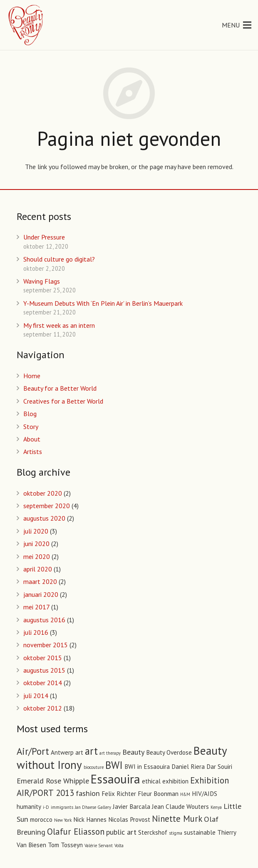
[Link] (26, 25)
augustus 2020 (44, 518)
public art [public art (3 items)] (121, 832)
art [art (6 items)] (91, 751)
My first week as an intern (59, 325)
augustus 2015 (44, 670)
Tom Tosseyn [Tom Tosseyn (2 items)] (65, 845)
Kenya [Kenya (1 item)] (216, 807)
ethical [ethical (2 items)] (151, 781)
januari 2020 (41, 594)
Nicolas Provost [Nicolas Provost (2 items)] (129, 819)
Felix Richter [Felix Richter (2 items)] (119, 794)
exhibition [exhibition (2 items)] (175, 781)
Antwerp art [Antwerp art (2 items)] (67, 752)
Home (32, 376)
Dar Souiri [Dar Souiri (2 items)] (219, 767)
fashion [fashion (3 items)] (88, 793)
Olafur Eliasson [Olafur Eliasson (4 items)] (76, 832)
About (32, 439)
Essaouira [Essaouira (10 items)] (115, 779)
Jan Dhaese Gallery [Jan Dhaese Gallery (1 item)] (93, 807)
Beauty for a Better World (60, 388)
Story (31, 427)
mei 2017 (36, 607)
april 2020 (38, 569)
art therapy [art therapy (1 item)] (110, 753)
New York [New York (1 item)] (63, 820)
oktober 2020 (43, 493)
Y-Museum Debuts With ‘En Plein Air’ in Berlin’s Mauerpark (103, 303)
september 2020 (47, 506)
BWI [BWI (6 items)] (114, 765)
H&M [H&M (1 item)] (185, 794)
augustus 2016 (44, 620)
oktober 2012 (43, 708)
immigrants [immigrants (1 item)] (62, 807)
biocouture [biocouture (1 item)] (94, 767)
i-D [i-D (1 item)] (46, 807)
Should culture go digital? (59, 259)
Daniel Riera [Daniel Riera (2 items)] (188, 767)
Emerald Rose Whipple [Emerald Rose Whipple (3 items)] (53, 781)
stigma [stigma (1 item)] (176, 833)
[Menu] (237, 25)
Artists (33, 451)
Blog (30, 414)
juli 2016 (36, 632)
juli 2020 (36, 531)
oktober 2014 (43, 683)
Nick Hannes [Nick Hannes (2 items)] (90, 819)
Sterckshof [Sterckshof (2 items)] (153, 832)
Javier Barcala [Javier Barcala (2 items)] (131, 807)
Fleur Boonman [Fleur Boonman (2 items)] (158, 794)
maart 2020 (40, 581)
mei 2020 (37, 556)
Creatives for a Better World (63, 401)
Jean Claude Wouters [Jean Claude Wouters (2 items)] (180, 807)
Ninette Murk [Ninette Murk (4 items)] (177, 819)
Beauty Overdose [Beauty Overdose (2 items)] (169, 752)
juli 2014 (36, 696)
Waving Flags (42, 281)
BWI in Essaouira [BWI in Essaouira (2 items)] (147, 767)
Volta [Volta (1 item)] (119, 846)
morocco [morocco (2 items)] (41, 819)
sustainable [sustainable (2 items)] (200, 832)
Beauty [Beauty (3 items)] (133, 752)
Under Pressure (44, 237)
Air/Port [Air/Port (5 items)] (33, 751)
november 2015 (46, 645)
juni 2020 (36, 544)
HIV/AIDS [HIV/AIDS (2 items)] (205, 794)
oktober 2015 (43, 658)
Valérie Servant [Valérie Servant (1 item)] (99, 846)
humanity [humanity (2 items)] (29, 807)
